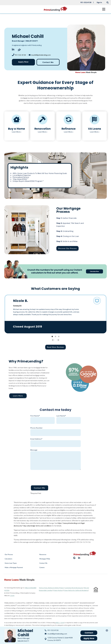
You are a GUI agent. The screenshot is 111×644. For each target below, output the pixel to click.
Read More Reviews (55, 347)
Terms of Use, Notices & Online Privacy (51, 588)
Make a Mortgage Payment (14, 567)
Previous (53, 340)
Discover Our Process (67, 248)
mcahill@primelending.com (41, 55)
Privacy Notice (58, 590)
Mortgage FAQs (45, 559)
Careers (42, 567)
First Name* (35, 416)
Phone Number (36, 428)
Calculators (9, 559)
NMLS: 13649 (60, 623)
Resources (43, 554)
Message (34, 450)
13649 (12, 596)
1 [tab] (52, 337)
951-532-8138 (20, 55)
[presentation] (47, 476)
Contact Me (48, 62)
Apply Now (23, 62)
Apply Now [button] (89, 638)
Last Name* (61, 416)
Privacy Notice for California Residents (76, 590)
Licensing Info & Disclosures (74, 588)
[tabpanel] (56, 314)
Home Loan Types (11, 563)
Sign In (99, 2)
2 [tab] (55, 337)
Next (58, 340)
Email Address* (36, 439)
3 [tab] (59, 337)
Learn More (18, 396)
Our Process (9, 554)
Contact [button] (89, 633)
